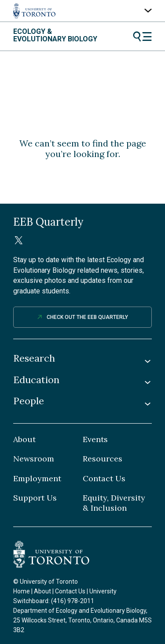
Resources (103, 459)
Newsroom (34, 459)
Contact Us (104, 479)
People (29, 401)
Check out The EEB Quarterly (87, 317)
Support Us (35, 498)
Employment (37, 479)
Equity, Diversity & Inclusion (114, 503)
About (24, 439)
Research (34, 358)
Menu (142, 37)
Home (22, 591)
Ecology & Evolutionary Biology (55, 35)
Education (36, 380)
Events (95, 439)
